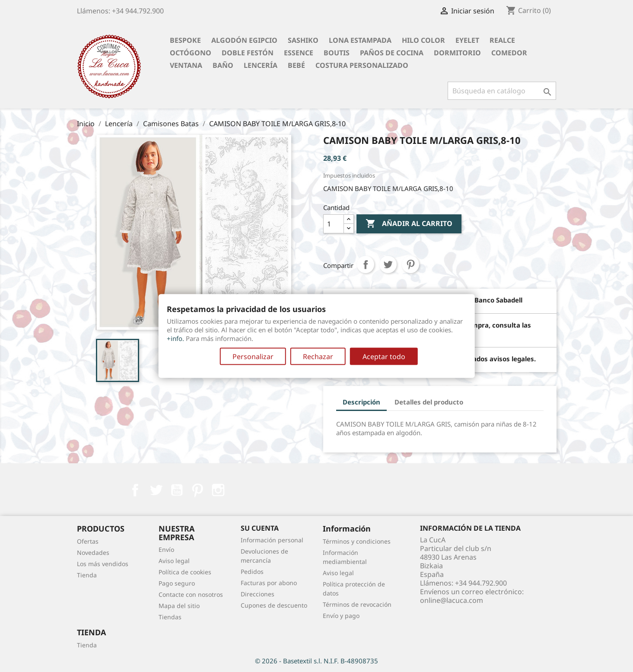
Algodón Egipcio (244, 40)
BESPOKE (185, 40)
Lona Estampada (360, 40)
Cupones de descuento (274, 605)
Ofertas (88, 541)
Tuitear (388, 264)
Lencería (261, 65)
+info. (175, 338)
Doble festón (248, 53)
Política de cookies (185, 572)
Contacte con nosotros (191, 594)
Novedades (93, 553)
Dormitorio (457, 53)
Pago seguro (177, 583)
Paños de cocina (392, 53)
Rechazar (318, 357)
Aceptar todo (384, 357)
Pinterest (410, 264)
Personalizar (253, 357)
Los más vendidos (103, 564)
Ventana (186, 65)
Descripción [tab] (361, 402)
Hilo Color (423, 40)
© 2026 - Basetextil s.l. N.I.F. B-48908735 (316, 661)
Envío (166, 549)
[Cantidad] (334, 224)
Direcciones (258, 594)
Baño (223, 65)
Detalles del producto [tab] (429, 402)
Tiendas (170, 617)
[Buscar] (502, 91)
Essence (299, 53)
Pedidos (252, 572)
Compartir (366, 264)
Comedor (509, 53)
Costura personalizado (362, 65)
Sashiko (303, 40)
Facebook (135, 490)
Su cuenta (260, 528)
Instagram (218, 490)
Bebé (296, 65)
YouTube (177, 490)
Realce (502, 40)
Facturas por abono (269, 583)
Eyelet (467, 40)
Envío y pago (341, 616)
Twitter (156, 490)
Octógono (191, 53)
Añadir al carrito (409, 224)
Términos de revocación (357, 604)
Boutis (337, 53)
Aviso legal (174, 561)
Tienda (87, 575)
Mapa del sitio (179, 606)
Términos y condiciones (357, 541)
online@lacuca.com (452, 600)
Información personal (272, 540)
